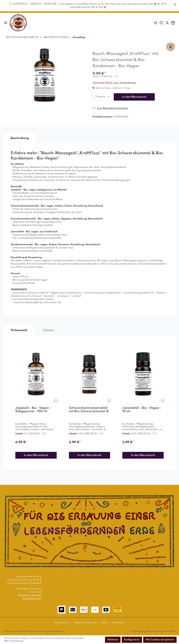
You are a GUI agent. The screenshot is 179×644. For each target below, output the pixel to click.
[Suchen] (156, 23)
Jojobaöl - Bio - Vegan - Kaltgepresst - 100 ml (33, 410)
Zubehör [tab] (49, 330)
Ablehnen (113, 640)
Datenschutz (62, 623)
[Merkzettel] (161, 23)
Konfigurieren (132, 640)
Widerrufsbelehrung (85, 623)
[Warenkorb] (173, 23)
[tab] (20, 138)
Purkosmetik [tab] (19, 330)
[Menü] (6, 23)
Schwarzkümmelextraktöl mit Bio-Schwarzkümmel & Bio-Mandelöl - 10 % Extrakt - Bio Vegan (89, 410)
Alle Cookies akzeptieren (160, 640)
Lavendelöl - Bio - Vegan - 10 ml (142, 410)
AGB (104, 623)
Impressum (118, 623)
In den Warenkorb (134, 97)
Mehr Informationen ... (15, 641)
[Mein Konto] (167, 23)
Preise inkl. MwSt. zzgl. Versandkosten (114, 83)
